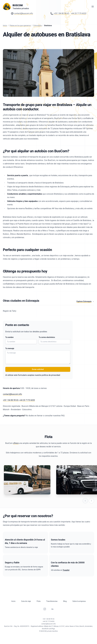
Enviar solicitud (38, 369)
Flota (39, 601)
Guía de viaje (26, 601)
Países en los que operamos (20, 26)
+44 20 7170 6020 (27, 400)
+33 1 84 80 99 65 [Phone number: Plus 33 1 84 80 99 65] (61, 13)
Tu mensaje (10, 348)
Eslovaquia (38, 26)
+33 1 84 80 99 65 (11, 400)
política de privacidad (51, 375)
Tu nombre (9, 337)
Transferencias (52, 601)
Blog (65, 601)
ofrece (16, 443)
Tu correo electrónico (47, 337)
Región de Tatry (10, 311)
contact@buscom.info (24, 13)
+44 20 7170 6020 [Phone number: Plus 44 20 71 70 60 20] (79, 13)
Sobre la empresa (79, 601)
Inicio (5, 26)
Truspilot (66, 570)
